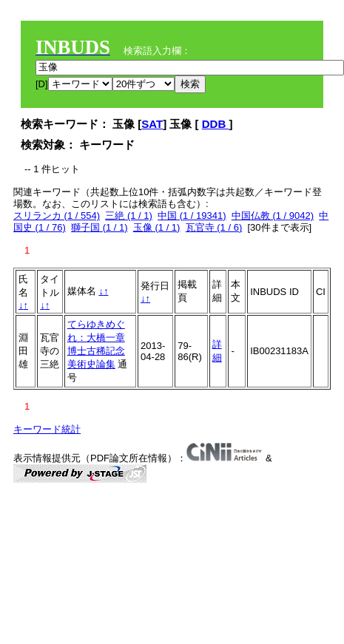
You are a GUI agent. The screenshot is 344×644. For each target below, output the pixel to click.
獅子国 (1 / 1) (100, 227)
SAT (152, 124)
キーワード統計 (47, 429)
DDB (216, 124)
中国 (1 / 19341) (192, 216)
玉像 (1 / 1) (157, 227)
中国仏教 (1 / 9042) (273, 216)
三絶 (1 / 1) (129, 216)
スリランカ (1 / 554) (57, 216)
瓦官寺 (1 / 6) (214, 227)
